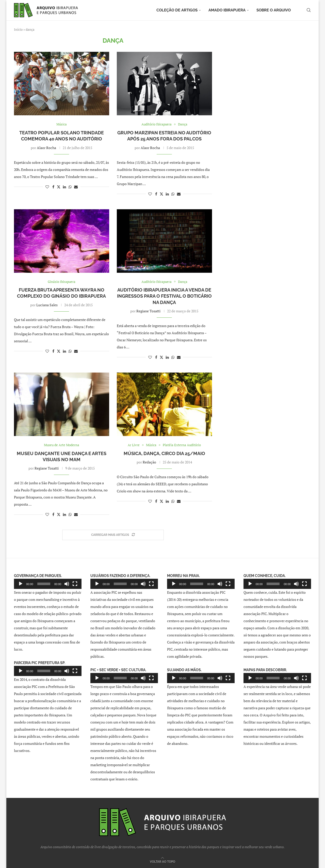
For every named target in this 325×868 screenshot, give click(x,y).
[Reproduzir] (21, 584)
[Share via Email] (76, 187)
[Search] (308, 10)
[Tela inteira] (75, 584)
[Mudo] (67, 584)
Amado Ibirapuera (227, 10)
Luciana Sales (47, 305)
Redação (149, 462)
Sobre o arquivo (274, 10)
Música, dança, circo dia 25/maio (164, 453)
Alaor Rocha (46, 148)
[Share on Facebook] (53, 187)
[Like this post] (47, 187)
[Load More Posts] (113, 535)
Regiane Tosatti (148, 311)
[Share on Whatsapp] (70, 187)
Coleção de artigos (177, 10)
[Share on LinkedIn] (64, 187)
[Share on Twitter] (59, 187)
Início (18, 29)
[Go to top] (162, 861)
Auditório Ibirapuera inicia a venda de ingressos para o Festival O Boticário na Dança (164, 296)
